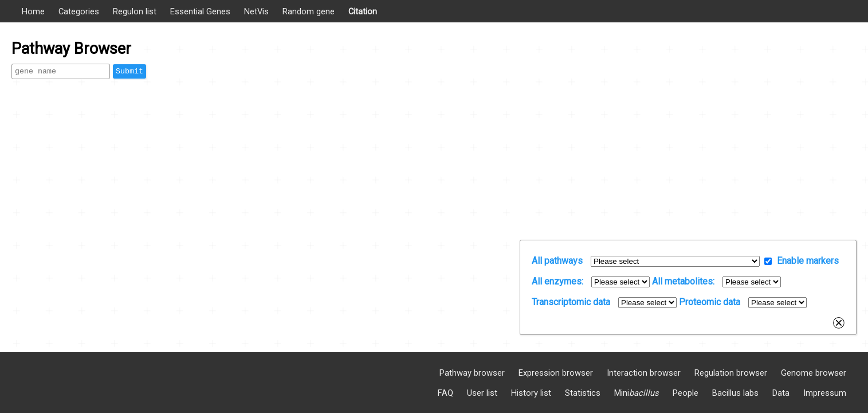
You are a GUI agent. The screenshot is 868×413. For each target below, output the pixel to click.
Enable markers (808, 261)
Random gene (309, 11)
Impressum (825, 393)
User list (482, 393)
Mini (637, 393)
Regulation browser (731, 373)
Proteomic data (710, 302)
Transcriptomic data (571, 302)
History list (531, 393)
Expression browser (556, 373)
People (686, 393)
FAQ (445, 393)
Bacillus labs (735, 393)
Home (33, 11)
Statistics (583, 393)
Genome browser (814, 373)
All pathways (557, 261)
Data (781, 393)
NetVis (256, 11)
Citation (363, 11)
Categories (79, 11)
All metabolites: (683, 281)
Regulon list (135, 11)
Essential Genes (200, 11)
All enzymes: (557, 281)
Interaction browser (644, 373)
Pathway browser (472, 373)
